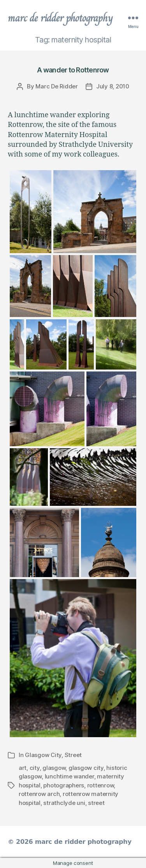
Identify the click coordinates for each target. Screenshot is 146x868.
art (23, 768)
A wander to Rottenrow (73, 70)
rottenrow (101, 785)
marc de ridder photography (60, 18)
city (35, 768)
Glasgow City (43, 755)
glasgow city (86, 768)
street (96, 803)
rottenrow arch (39, 794)
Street (73, 755)
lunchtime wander (69, 776)
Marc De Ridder (56, 86)
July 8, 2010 (113, 86)
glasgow (54, 768)
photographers (64, 785)
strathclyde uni (64, 803)
